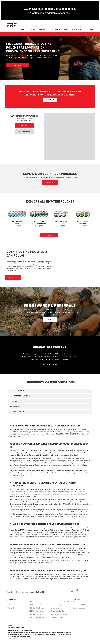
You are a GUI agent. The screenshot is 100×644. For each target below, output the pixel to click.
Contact (90, 30)
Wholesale (11, 608)
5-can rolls (72, 548)
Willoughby (25, 592)
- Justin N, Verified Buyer (50, 365)
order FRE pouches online (57, 432)
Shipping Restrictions (37, 608)
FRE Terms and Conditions (38, 605)
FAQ (65, 30)
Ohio (18, 592)
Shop (23, 30)
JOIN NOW (50, 319)
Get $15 (42, 30)
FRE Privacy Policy (36, 602)
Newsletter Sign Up (58, 611)
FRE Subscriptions (58, 617)
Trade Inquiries (77, 30)
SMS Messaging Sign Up (59, 614)
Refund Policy (56, 605)
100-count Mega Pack (58, 553)
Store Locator (54, 30)
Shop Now (17, 66)
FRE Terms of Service (36, 611)
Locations (11, 592)
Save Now (50, 182)
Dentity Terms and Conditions (62, 602)
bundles (42, 560)
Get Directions (24, 132)
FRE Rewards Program (37, 614)
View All (49, 235)
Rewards (32, 30)
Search (10, 602)
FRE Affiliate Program (37, 617)
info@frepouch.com (80, 608)
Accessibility (56, 608)
